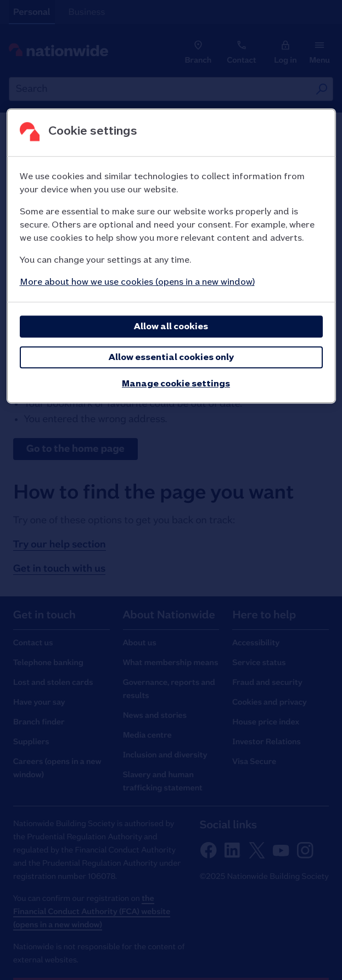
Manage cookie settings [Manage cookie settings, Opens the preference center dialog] (176, 384)
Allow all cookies (171, 327)
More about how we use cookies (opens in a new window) (137, 282)
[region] (171, 256)
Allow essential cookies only (171, 358)
